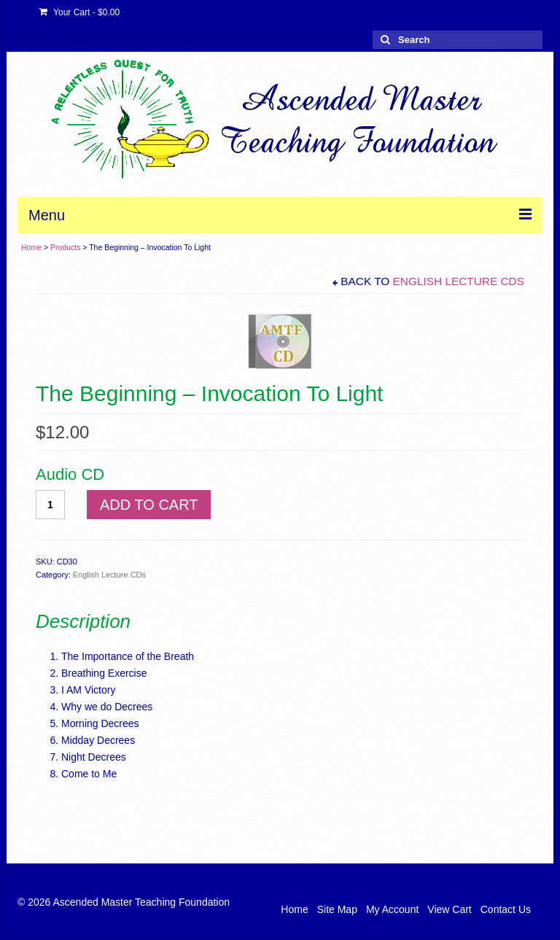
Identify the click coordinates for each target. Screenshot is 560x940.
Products (65, 247)
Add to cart (149, 505)
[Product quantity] (50, 505)
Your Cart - (79, 12)
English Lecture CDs (459, 281)
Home (31, 247)
